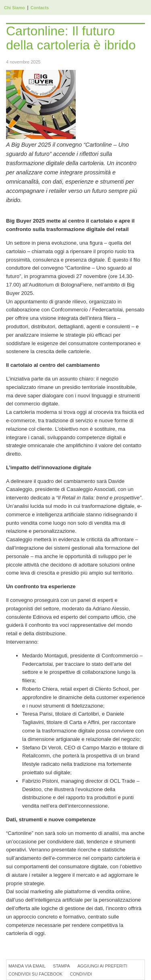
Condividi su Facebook (35, 974)
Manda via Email (27, 966)
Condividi (81, 974)
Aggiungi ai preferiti (102, 966)
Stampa (62, 966)
